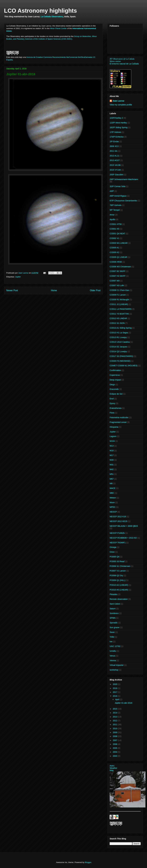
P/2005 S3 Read (117, 561)
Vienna (113, 660)
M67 (112, 479)
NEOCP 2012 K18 (118, 517)
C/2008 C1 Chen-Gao (119, 290)
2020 (115, 684)
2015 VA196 (115, 165)
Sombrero (114, 613)
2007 (115, 740)
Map (112, 770)
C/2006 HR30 (116, 262)
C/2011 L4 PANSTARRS (121, 309)
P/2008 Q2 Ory (116, 576)
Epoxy (112, 403)
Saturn (113, 609)
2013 (115, 717)
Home (54, 290)
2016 (115, 696)
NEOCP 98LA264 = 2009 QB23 (124, 526)
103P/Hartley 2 (116, 118)
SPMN (113, 618)
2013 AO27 (115, 160)
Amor (112, 215)
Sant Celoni (115, 604)
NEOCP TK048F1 (118, 543)
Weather (113, 768)
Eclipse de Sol (116, 394)
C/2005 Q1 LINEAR (118, 257)
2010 (115, 729)
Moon (112, 502)
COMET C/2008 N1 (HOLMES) (124, 366)
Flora (112, 413)
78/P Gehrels (115, 205)
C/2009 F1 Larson (118, 295)
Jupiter (18, 277)
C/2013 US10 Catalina (120, 342)
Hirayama (114, 427)
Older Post (95, 290)
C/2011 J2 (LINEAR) (119, 304)
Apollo (112, 219)
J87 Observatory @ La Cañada (122, 59)
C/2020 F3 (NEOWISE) (120, 361)
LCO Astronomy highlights (40, 11)
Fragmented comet (118, 422)
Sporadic (114, 623)
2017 (115, 692)
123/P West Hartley (118, 123)
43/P (112, 191)
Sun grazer (115, 627)
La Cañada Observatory (52, 17)
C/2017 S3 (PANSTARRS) (121, 356)
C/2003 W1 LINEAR (119, 243)
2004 (115, 752)
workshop (114, 670)
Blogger (88, 862)
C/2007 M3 (115, 281)
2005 (115, 748)
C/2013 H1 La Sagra (119, 333)
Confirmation (115, 370)
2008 (115, 736)
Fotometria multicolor (119, 417)
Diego (112, 385)
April (117, 699)
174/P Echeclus (117, 137)
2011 (115, 724)
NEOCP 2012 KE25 (119, 521)
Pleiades (114, 594)
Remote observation (119, 599)
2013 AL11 (114, 156)
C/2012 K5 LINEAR (118, 318)
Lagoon (113, 436)
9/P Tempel (115, 210)
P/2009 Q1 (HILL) (118, 580)
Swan (112, 632)
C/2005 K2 (114, 252)
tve (111, 642)
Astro (112, 766)
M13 (112, 446)
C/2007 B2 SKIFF (118, 271)
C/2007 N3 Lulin (117, 285)
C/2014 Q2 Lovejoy (118, 351)
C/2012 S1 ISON (117, 323)
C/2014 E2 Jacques (118, 347)
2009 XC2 (114, 146)
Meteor (113, 498)
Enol (112, 399)
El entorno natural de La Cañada (124, 64)
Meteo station (115, 61)
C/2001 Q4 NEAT (117, 234)
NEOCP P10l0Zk (117, 533)
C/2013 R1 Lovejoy (118, 337)
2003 (115, 756)
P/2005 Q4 (114, 557)
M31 (112, 465)
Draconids (114, 389)
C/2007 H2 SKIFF (118, 276)
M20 (112, 460)
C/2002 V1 (114, 238)
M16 (112, 451)
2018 (115, 688)
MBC (112, 493)
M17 (112, 455)
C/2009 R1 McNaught (119, 300)
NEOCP (113, 512)
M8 (111, 483)
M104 (112, 441)
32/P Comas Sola (117, 186)
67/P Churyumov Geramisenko (123, 201)
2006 (115, 744)
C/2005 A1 (114, 248)
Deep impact (115, 380)
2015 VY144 (115, 170)
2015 (115, 709)
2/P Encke (114, 142)
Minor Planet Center (58, 28)
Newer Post (12, 290)
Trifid (112, 637)
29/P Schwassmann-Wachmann (124, 179)
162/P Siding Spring (119, 127)
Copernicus (115, 375)
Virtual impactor (117, 665)
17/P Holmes (115, 132)
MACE (113, 488)
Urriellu (113, 651)
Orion (112, 552)
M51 (112, 474)
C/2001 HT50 (116, 224)
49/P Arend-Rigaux (118, 196)
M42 (112, 469)
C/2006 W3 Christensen (120, 267)
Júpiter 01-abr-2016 (123, 703)
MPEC (113, 507)
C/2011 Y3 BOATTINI (119, 314)
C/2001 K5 (114, 229)
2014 (115, 713)
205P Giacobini (116, 175)
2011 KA (114, 151)
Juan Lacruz (118, 101)
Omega (113, 547)
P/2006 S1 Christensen (120, 566)
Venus (112, 656)
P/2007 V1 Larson (118, 571)
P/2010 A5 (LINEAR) (119, 590)
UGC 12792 (115, 646)
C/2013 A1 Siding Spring (121, 328)
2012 (115, 721)
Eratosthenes (116, 408)
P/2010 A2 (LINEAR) (119, 585)
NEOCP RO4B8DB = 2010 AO (123, 538)
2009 (115, 732)
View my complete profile (121, 105)
